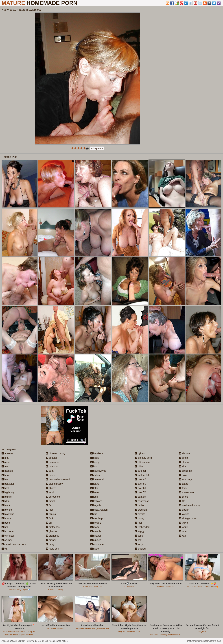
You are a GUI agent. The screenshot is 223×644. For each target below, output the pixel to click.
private (140, 514)
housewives (98, 471)
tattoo (184, 484)
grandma (52, 536)
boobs (6, 518)
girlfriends (53, 527)
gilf (49, 523)
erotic (50, 492)
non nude (97, 544)
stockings (186, 479)
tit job (184, 497)
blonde (7, 510)
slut (183, 466)
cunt (50, 471)
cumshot (52, 466)
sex (138, 540)
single (184, 458)
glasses (52, 531)
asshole (7, 471)
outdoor (140, 471)
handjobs (97, 453)
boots (6, 523)
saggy (139, 531)
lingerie (96, 505)
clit (4, 549)
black (6, 505)
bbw (5, 475)
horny (95, 462)
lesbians (96, 501)
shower (185, 453)
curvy (50, 475)
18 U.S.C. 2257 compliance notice (51, 641)
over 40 (140, 479)
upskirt (184, 510)
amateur (8, 453)
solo (183, 475)
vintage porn (187, 518)
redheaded (142, 527)
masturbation (99, 510)
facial (50, 501)
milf (94, 514)
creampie (52, 462)
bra (5, 527)
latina (95, 492)
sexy (139, 544)
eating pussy (54, 484)
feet (49, 510)
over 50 (140, 484)
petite (139, 505)
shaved (140, 549)
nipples (96, 540)
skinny (184, 462)
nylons (140, 453)
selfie (139, 536)
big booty (8, 492)
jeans (95, 484)
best (5, 488)
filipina (51, 514)
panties (140, 497)
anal (5, 458)
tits (182, 501)
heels (95, 458)
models (96, 523)
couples (52, 458)
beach (6, 479)
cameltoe (8, 536)
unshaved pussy (190, 505)
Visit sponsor (97, 148)
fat (49, 505)
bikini (6, 501)
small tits (185, 471)
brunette (8, 531)
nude (95, 549)
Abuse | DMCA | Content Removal (18, 641)
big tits (7, 497)
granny (51, 540)
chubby (7, 540)
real (138, 523)
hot (94, 466)
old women (142, 462)
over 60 (140, 488)
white (184, 527)
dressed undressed (58, 479)
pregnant (141, 510)
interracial (97, 479)
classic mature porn (14, 544)
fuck (50, 518)
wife (183, 531)
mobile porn (98, 518)
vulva (184, 523)
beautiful (8, 484)
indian (95, 475)
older (139, 466)
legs (94, 497)
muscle (96, 531)
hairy (50, 544)
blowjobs (8, 514)
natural (96, 536)
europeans (53, 497)
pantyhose (142, 501)
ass (5, 466)
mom (95, 527)
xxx (182, 536)
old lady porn (143, 458)
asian (6, 462)
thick (183, 488)
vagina (184, 514)
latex (94, 488)
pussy (139, 518)
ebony (51, 488)
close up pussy (56, 453)
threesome (186, 492)
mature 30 (142, 475)
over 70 (140, 492)
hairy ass (52, 549)
